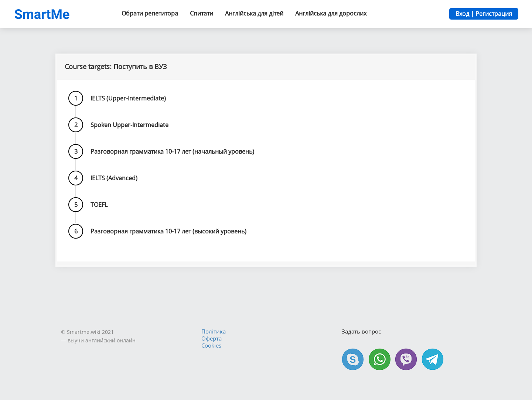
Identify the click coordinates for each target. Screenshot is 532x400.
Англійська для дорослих (331, 13)
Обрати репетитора (150, 13)
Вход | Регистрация (484, 14)
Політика (214, 331)
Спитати (202, 13)
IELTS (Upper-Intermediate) (128, 98)
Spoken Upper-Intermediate (129, 125)
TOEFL (99, 205)
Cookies (211, 345)
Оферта (212, 338)
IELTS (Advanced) (114, 178)
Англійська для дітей (254, 13)
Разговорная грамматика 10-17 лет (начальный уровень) (172, 151)
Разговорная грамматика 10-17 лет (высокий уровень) (168, 231)
